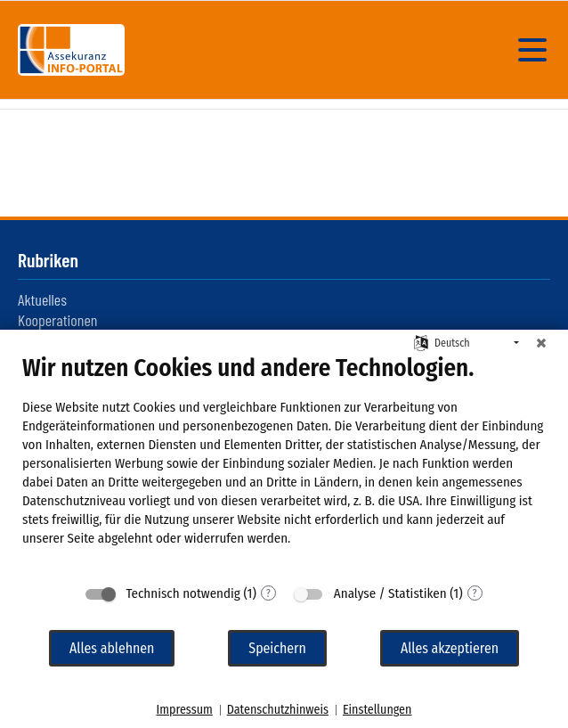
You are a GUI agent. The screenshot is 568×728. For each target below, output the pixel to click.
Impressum (185, 710)
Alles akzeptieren (450, 648)
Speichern (277, 648)
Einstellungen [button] (377, 710)
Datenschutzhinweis (278, 710)
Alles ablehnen (112, 648)
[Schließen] (541, 343)
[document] (284, 464)
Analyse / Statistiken (390, 593)
